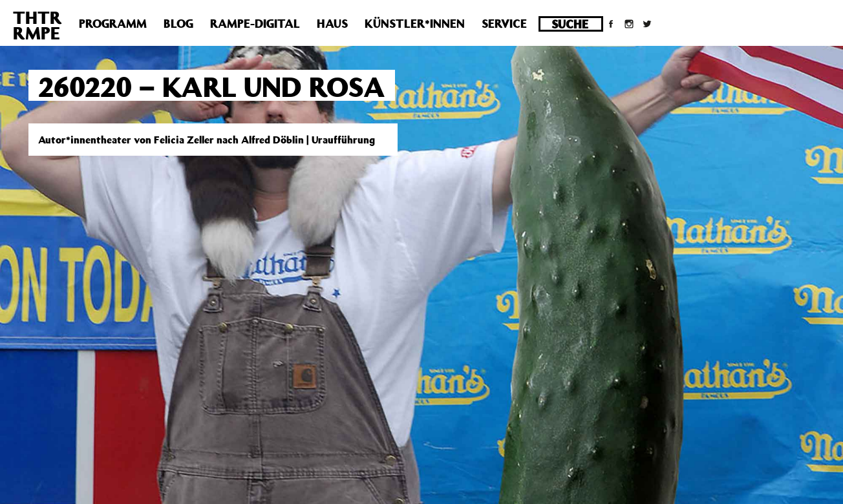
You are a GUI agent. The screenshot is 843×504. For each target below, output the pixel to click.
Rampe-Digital (255, 23)
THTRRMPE (37, 25)
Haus (332, 23)
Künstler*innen (415, 23)
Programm (113, 23)
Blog (178, 23)
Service (504, 23)
